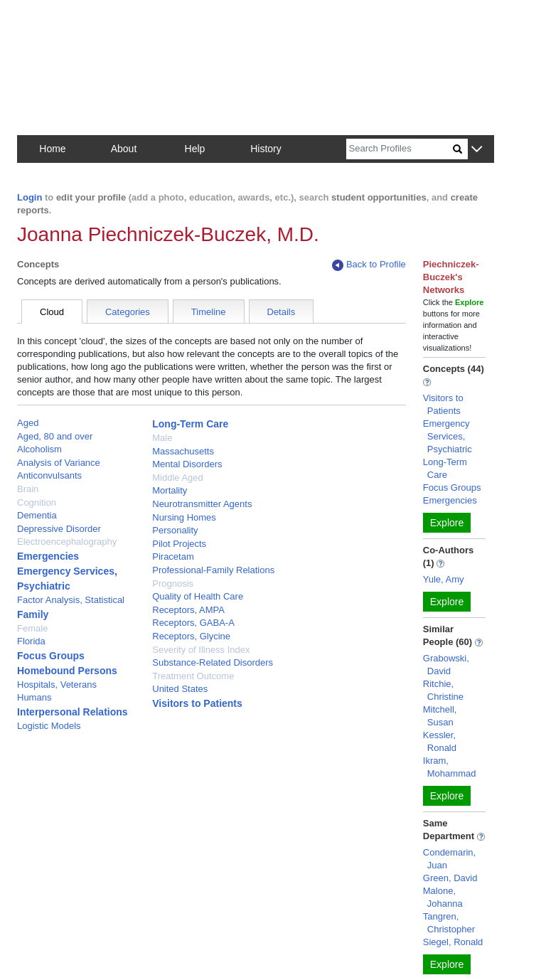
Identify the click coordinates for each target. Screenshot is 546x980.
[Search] (400, 149)
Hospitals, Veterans (57, 685)
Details (282, 312)
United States (180, 689)
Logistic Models (49, 726)
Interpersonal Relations (73, 712)
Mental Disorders (187, 464)
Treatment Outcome (193, 676)
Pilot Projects (179, 544)
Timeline (209, 312)
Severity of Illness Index (201, 650)
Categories (128, 312)
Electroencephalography (67, 542)
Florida (31, 641)
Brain (28, 489)
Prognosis (173, 584)
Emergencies (48, 556)
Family (33, 614)
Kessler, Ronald (440, 741)
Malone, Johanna (443, 897)
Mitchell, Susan (440, 716)
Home (52, 149)
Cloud (52, 312)
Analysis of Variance (59, 463)
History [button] (266, 149)
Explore (447, 523)
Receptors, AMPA (188, 610)
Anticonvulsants (49, 475)
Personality (175, 530)
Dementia (37, 515)
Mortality (170, 490)
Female (32, 628)
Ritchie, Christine (443, 690)
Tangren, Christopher (449, 923)
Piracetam (173, 556)
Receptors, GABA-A (193, 623)
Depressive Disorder (59, 529)
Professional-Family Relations (213, 570)
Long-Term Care (190, 424)
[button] (477, 150)
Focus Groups (51, 656)
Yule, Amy (444, 579)
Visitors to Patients (197, 703)
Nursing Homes (184, 517)
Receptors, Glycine (191, 636)
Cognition (37, 502)
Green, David (450, 878)
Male (162, 438)
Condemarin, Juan (449, 859)
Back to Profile (369, 265)
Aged (28, 423)
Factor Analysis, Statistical (71, 600)
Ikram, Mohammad (450, 767)
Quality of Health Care (198, 596)
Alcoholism (39, 449)
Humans (34, 697)
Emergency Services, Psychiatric (448, 436)
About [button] (124, 149)
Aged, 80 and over (55, 436)
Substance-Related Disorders (213, 662)
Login (30, 197)
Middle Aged (178, 478)
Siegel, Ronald (453, 942)
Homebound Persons (67, 671)
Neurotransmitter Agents (202, 504)
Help (195, 149)
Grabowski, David (446, 665)
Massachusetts (183, 451)
